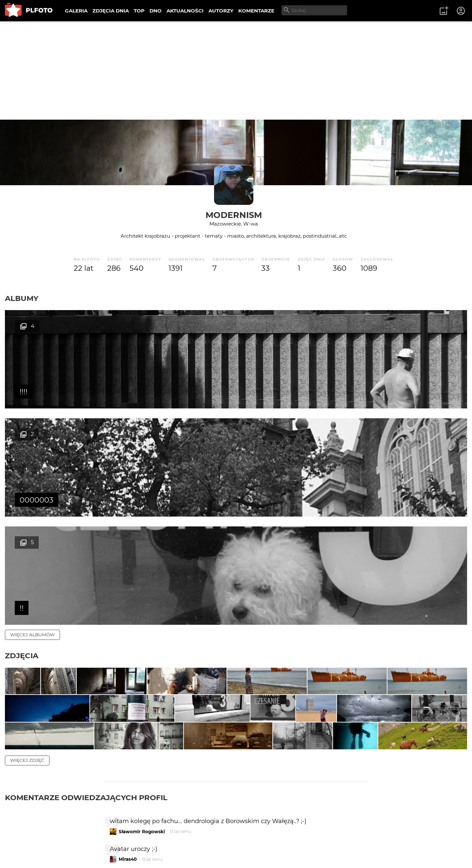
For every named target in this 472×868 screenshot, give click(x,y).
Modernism (234, 215)
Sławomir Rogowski (142, 682)
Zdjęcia (22, 439)
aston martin (133, 738)
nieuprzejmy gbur (139, 838)
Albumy (22, 298)
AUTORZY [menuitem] (221, 11)
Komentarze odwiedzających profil (86, 648)
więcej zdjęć (27, 611)
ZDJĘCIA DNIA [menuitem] (111, 11)
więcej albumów (32, 418)
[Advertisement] (236, 70)
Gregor (127, 802)
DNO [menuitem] (156, 11)
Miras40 (128, 710)
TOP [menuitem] (139, 11)
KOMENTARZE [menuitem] (256, 11)
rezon (125, 774)
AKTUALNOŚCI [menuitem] (185, 11)
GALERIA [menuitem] (76, 11)
